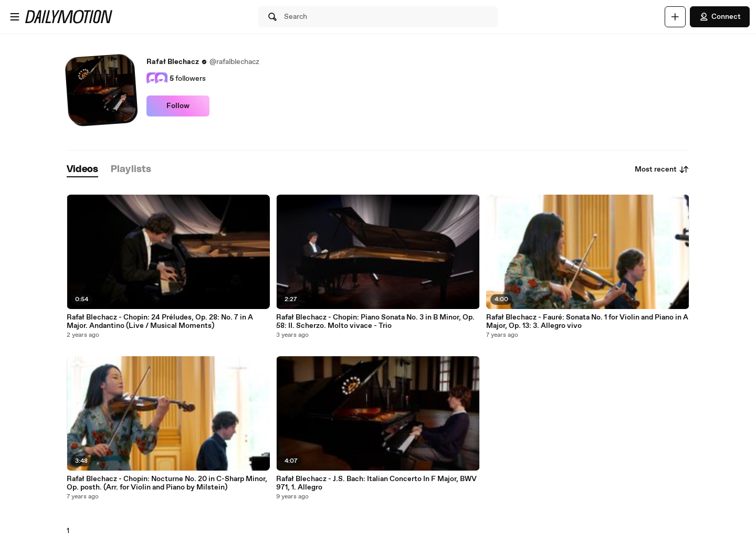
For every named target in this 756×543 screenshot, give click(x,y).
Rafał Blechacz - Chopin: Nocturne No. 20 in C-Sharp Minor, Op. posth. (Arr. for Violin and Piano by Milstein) (167, 483)
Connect (720, 17)
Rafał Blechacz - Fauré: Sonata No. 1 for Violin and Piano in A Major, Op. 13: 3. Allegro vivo (587, 322)
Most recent (662, 169)
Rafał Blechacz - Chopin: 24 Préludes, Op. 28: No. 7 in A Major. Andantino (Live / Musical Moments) (160, 322)
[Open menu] (15, 17)
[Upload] (675, 17)
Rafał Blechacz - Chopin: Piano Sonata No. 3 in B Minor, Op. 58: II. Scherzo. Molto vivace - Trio (375, 322)
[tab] (82, 170)
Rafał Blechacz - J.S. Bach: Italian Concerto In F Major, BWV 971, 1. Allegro (376, 483)
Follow (178, 106)
